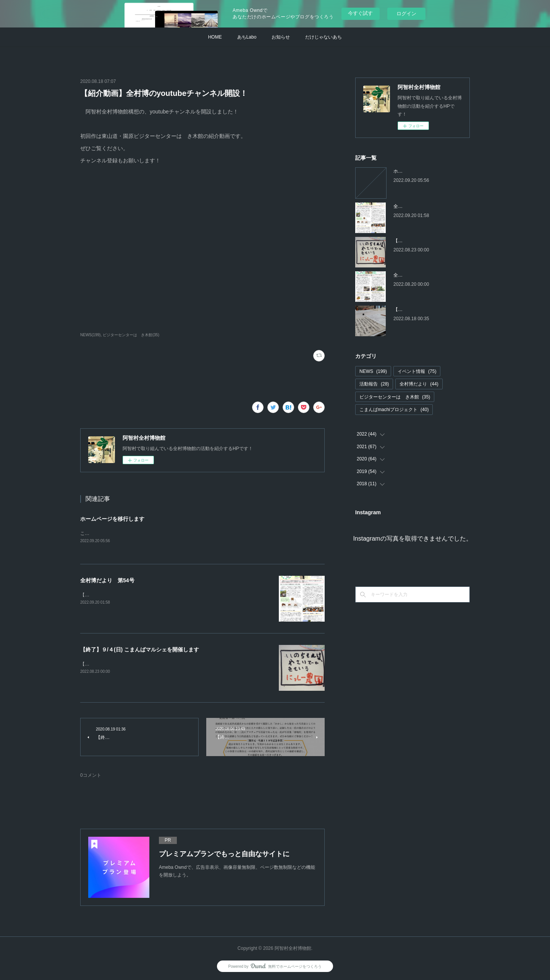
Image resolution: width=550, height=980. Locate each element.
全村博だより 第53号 (417, 275)
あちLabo (247, 37)
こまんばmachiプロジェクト (394, 410)
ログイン (406, 14)
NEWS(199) (90, 335)
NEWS (373, 371)
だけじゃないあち (324, 37)
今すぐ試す (360, 13)
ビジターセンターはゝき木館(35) (131, 335)
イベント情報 (417, 371)
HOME (215, 37)
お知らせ (281, 37)
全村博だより (419, 384)
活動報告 (374, 384)
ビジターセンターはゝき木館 (395, 397)
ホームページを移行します (112, 519)
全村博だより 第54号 (107, 581)
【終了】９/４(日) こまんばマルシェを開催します (140, 650)
